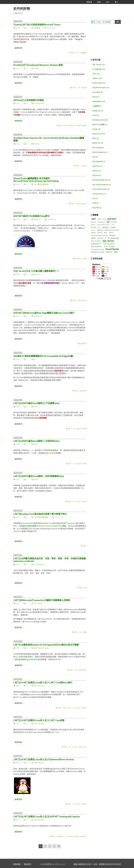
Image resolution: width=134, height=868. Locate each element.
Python (100, 238)
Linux (78, 708)
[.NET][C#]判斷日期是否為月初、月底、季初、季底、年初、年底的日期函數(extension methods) (50, 560)
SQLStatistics (97, 246)
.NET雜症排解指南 (41, 184)
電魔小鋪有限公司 (81, 864)
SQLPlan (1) (97, 208)
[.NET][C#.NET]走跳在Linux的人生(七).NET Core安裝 (39, 720)
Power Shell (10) (99, 83)
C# (77, 53)
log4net (100, 230)
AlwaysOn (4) (98, 111)
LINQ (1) (96, 203)
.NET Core (63, 125)
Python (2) (97, 171)
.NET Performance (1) (101, 189)
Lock (93, 230)
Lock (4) (96, 115)
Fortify (36, 68)
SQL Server (82, 300)
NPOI (36, 407)
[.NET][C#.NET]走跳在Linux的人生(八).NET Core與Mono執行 (43, 682)
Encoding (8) (97, 92)
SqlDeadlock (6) (99, 101)
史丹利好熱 (22, 9)
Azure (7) (96, 97)
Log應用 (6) (97, 106)
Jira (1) (95, 198)
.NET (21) (96, 74)
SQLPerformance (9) (101, 87)
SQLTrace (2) (97, 166)
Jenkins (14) (97, 78)
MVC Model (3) (98, 148)
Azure (93, 222)
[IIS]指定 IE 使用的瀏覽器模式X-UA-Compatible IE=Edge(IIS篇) (43, 356)
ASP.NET (37, 219)
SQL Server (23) (99, 64)
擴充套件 (109, 252)
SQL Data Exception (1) (102, 185)
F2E (113, 225)
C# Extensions (39, 564)
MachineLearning (112, 230)
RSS (108, 2)
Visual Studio (39, 103)
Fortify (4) (96, 129)
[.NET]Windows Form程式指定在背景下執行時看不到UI (40, 514)
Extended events (103, 225)
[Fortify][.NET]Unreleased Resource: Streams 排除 (38, 65)
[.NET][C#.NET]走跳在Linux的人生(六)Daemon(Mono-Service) (44, 759)
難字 (116, 252)
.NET (73, 53)
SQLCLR (37, 274)
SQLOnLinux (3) (99, 134)
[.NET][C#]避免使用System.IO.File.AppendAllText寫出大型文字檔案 (46, 645)
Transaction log (97, 249)
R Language (113, 238)
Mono (84, 708)
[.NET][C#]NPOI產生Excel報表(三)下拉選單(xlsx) (36, 403)
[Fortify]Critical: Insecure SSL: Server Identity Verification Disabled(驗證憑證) (49, 139)
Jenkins (105, 227)
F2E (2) (95, 157)
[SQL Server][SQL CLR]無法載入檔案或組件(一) (36, 271)
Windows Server (98, 252)
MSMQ (100, 233)
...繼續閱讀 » (18, 48)
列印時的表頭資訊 (51, 450)
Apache (83, 836)
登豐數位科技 (104, 864)
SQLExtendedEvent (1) (101, 180)
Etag (85, 259)
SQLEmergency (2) (100, 152)
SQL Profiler (96, 241)
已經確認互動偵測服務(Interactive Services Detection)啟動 (42, 526)
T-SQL (112, 246)
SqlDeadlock (96, 244)
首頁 (99, 2)
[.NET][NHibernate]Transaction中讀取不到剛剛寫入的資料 (42, 600)
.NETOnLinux (39, 686)
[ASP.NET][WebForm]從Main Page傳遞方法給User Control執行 (44, 313)
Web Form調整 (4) (100, 124)
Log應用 (37, 28)
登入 (116, 2)
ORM (85, 632)
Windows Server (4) (100, 120)
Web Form (38, 316)
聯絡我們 (28, 864)
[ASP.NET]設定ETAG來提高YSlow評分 (31, 216)
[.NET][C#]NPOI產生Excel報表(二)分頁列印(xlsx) (36, 441)
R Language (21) (99, 69)
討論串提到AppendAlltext (27, 659)
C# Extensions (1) (99, 194)
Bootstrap (101, 222)
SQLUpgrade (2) (99, 161)
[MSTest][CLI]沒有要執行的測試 (29, 100)
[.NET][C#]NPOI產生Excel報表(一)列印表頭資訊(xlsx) (39, 476)
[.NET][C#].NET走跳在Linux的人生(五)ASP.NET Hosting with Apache (46, 816)
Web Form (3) (98, 143)
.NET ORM (38, 603)
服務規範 (17, 864)
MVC (106, 233)
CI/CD (114, 222)
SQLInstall (82, 670)
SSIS (106, 246)
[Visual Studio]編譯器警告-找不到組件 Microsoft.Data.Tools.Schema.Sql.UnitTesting (36, 180)
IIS (35, 359)
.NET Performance (41, 648)
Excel (79, 429)
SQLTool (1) (97, 175)
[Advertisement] (106, 43)
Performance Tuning (99, 235)
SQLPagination (109, 244)
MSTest (71, 125)
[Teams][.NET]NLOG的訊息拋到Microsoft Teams (37, 25)
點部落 (89, 2)
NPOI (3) (96, 138)
